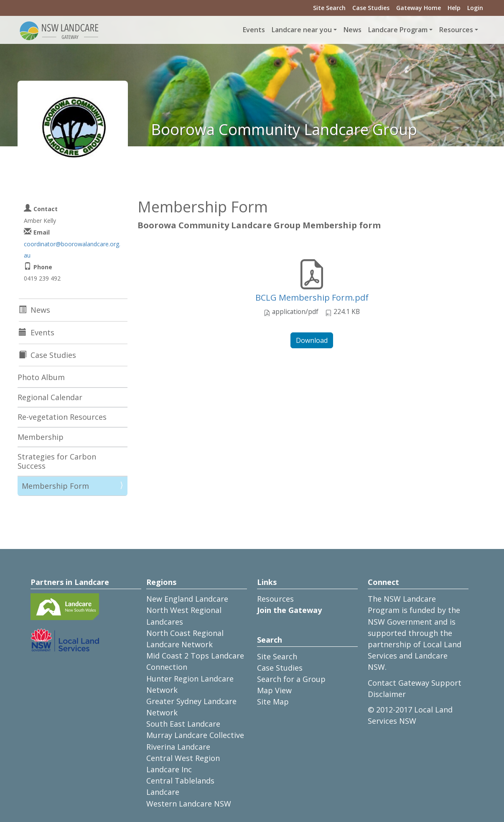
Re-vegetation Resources (62, 417)
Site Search (329, 8)
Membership (41, 437)
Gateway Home (419, 8)
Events (254, 30)
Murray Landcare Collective (195, 735)
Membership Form (55, 486)
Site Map (273, 702)
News (353, 30)
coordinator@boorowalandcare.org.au (72, 250)
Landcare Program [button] (398, 30)
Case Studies (371, 8)
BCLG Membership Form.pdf (312, 297)
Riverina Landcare (178, 747)
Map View (274, 690)
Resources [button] (456, 30)
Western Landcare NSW (189, 804)
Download (312, 340)
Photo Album (41, 377)
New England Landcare (187, 599)
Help (454, 8)
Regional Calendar (50, 397)
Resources (275, 599)
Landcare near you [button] (302, 30)
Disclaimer (387, 694)
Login (475, 8)
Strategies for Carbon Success (57, 461)
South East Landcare (183, 724)
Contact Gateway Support (415, 683)
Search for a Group (291, 679)
